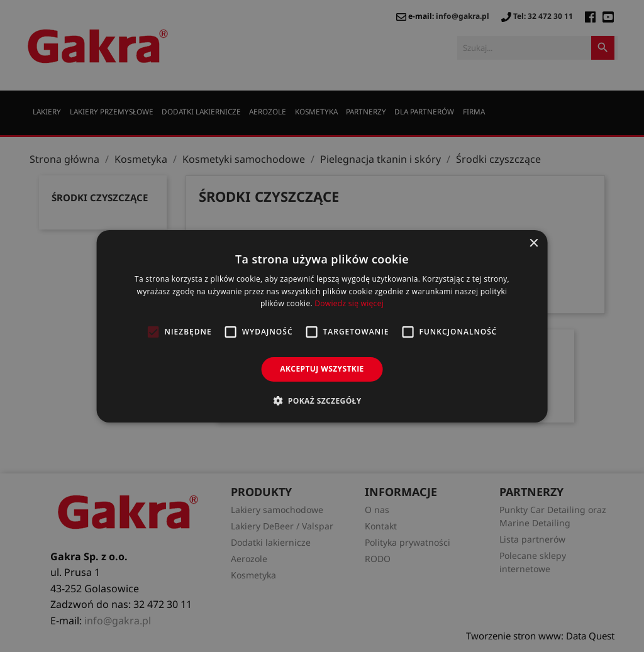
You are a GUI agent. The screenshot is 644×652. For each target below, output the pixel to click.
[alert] (322, 326)
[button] (322, 401)
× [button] (533, 243)
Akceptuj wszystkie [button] (322, 369)
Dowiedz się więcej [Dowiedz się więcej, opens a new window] (349, 303)
